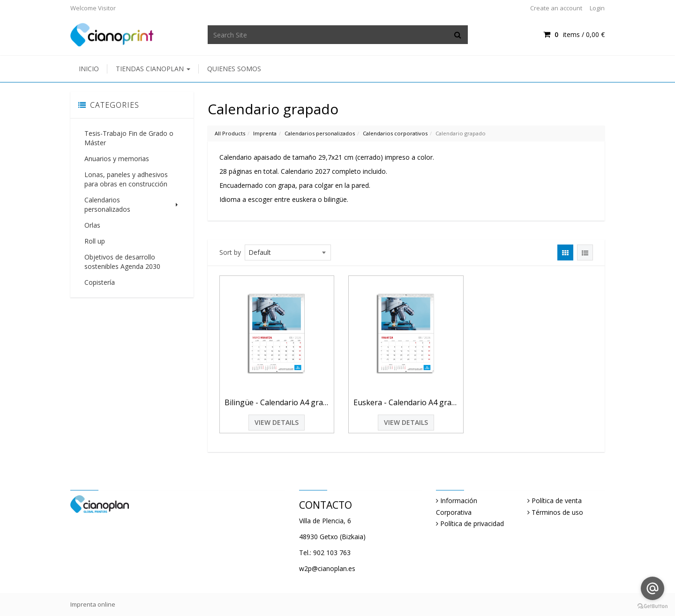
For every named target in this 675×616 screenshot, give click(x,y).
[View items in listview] (585, 252)
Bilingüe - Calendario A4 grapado (277, 402)
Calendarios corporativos (395, 133)
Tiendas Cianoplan (153, 69)
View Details (277, 422)
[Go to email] (652, 588)
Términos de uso (557, 512)
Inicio (89, 69)
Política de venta (557, 501)
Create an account (556, 8)
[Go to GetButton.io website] (652, 606)
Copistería (100, 273)
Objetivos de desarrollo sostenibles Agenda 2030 (122, 252)
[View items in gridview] (565, 252)
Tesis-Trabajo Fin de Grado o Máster (129, 138)
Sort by (230, 252)
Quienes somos (234, 69)
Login (597, 8)
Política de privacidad (472, 523)
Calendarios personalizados (132, 200)
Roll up (95, 232)
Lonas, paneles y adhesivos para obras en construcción (126, 179)
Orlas (92, 216)
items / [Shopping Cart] (574, 34)
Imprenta (265, 133)
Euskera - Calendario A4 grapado (406, 402)
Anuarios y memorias (117, 159)
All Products (230, 133)
